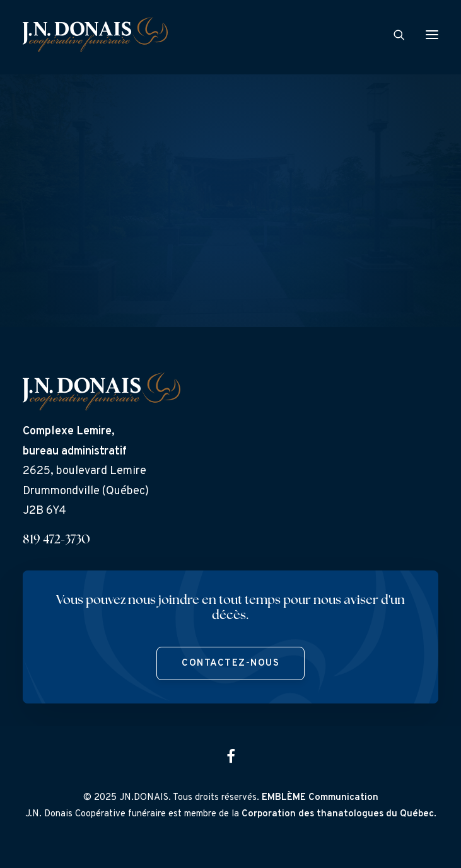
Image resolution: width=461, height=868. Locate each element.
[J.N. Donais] (95, 34)
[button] (432, 34)
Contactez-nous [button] (230, 663)
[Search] (394, 35)
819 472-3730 (56, 540)
